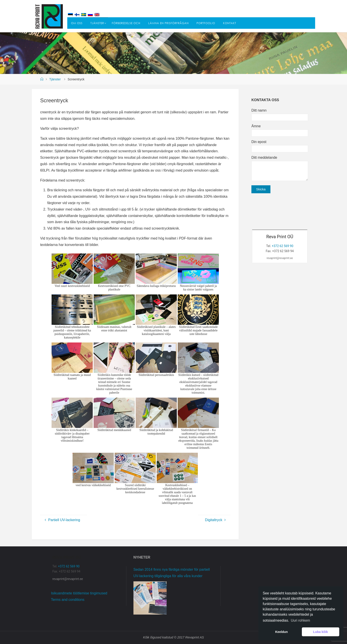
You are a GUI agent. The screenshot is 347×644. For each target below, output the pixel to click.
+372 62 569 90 (282, 246)
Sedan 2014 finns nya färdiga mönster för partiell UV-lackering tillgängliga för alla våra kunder (172, 573)
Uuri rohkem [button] (300, 620)
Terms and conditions (68, 600)
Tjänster (55, 79)
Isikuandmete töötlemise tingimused (79, 593)
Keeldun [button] (281, 632)
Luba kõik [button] (321, 632)
